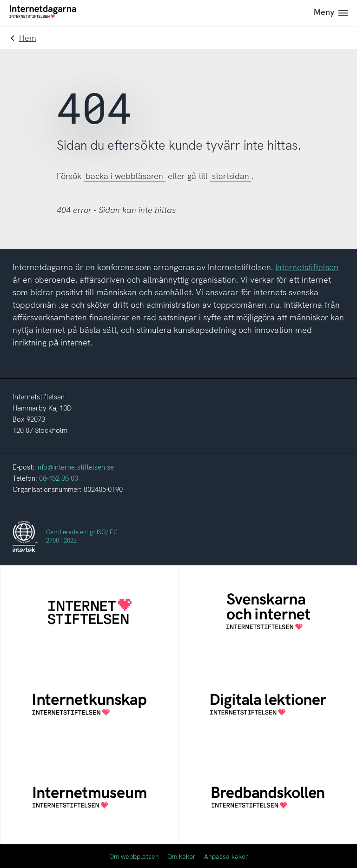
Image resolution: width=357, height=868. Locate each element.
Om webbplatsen (134, 856)
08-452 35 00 (59, 478)
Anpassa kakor (226, 856)
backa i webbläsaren (124, 176)
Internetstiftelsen (307, 267)
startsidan (231, 176)
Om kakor (182, 856)
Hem (28, 38)
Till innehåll (0, 0)
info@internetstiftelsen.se (75, 467)
